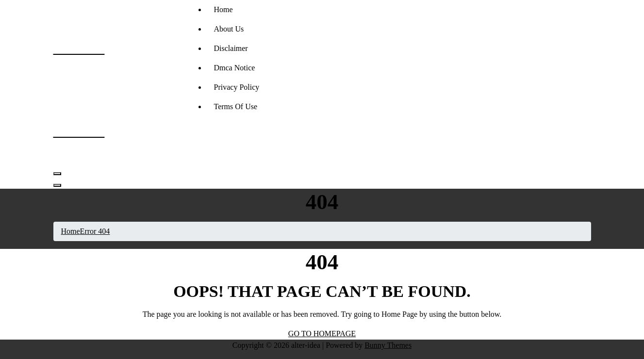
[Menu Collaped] (57, 174)
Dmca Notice (235, 68)
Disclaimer (231, 48)
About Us (229, 29)
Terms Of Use (236, 106)
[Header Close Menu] (57, 185)
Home (223, 9)
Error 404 (95, 231)
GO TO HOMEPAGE (322, 334)
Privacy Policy (237, 87)
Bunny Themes (388, 345)
